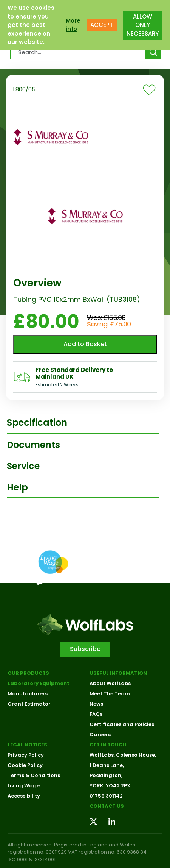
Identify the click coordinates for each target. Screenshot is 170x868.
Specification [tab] (37, 422)
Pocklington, (106, 775)
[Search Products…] (78, 52)
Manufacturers (28, 694)
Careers (100, 735)
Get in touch (108, 745)
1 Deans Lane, (107, 765)
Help (17, 487)
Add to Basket (85, 344)
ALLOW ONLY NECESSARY (143, 25)
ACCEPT (102, 25)
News (96, 704)
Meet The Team (110, 694)
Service (23, 466)
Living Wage (24, 786)
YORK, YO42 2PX (110, 786)
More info (73, 25)
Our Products (28, 673)
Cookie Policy (25, 765)
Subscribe (85, 649)
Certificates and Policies (122, 724)
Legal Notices (27, 745)
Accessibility (24, 796)
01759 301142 (106, 796)
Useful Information (118, 673)
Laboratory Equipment (39, 683)
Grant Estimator (29, 704)
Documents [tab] (33, 445)
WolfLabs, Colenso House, (123, 755)
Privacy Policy (26, 755)
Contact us (107, 806)
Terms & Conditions (34, 775)
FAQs (96, 714)
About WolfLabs (110, 683)
